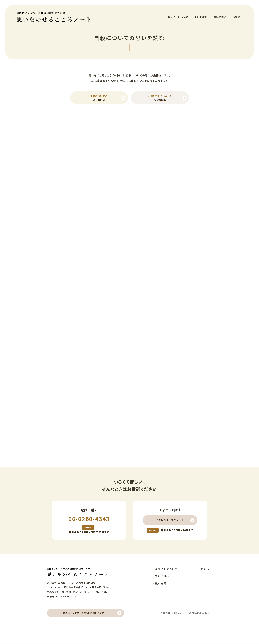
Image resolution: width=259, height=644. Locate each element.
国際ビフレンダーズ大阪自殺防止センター (85, 615)
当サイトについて (178, 15)
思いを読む (201, 15)
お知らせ (238, 15)
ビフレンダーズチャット (170, 522)
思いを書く (220, 15)
